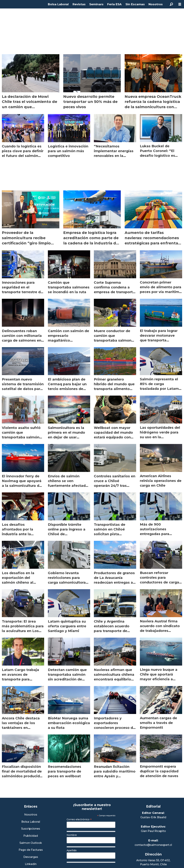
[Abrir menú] (180, 4)
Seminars (96, 4)
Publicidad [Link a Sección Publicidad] (31, 836)
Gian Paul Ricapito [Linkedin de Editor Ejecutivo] (153, 831)
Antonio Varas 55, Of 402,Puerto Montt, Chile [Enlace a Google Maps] (153, 862)
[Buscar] (171, 4)
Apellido (72, 850)
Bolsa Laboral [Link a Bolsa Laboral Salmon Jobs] (31, 822)
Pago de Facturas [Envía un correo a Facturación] (31, 850)
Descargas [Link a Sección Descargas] (31, 857)
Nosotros (156, 4)
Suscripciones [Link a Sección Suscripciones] (31, 829)
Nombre (72, 835)
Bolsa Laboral (58, 4)
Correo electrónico (79, 819)
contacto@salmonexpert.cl (153, 845)
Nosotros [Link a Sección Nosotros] (31, 815)
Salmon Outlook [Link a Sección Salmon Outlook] (31, 843)
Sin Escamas (135, 4)
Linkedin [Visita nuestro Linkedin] (31, 864)
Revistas (79, 4)
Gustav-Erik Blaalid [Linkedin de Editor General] (153, 817)
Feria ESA (114, 4)
